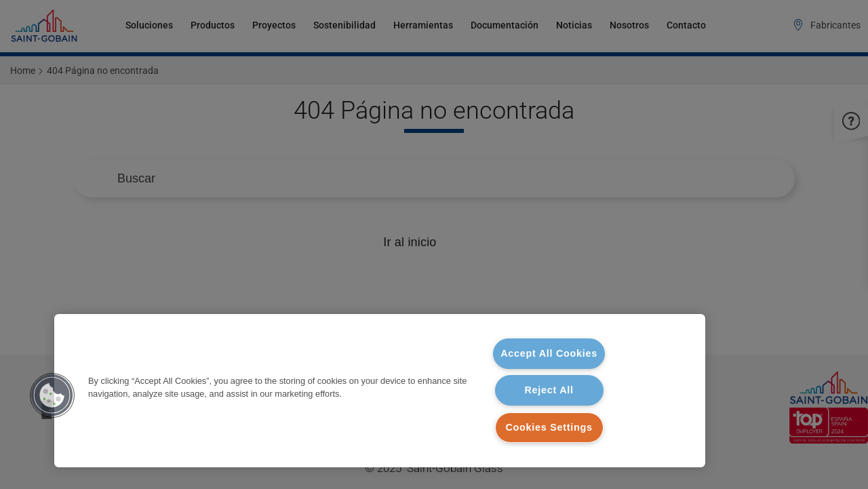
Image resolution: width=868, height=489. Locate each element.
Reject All (549, 390)
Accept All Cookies (549, 353)
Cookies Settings (549, 427)
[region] (380, 391)
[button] (52, 395)
